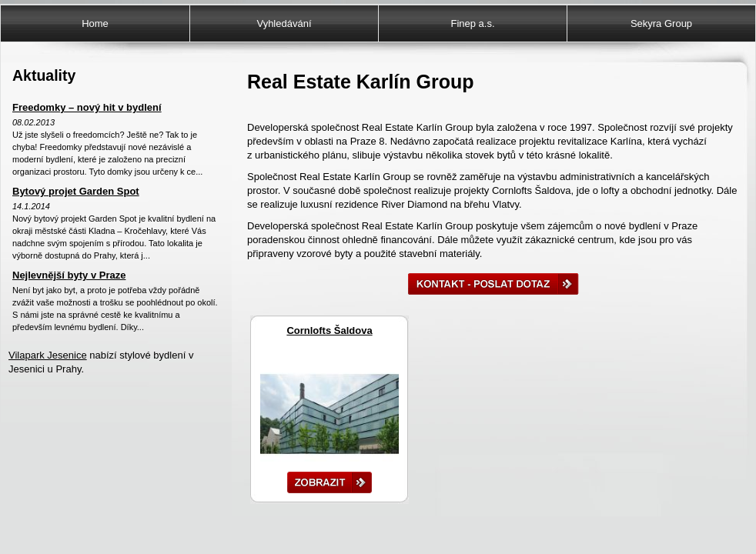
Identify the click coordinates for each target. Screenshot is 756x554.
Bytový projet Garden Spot (76, 191)
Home (95, 23)
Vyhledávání (284, 23)
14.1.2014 (31, 206)
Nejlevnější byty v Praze (69, 275)
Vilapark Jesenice (48, 355)
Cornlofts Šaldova (329, 330)
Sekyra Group (661, 23)
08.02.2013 (33, 122)
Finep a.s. (472, 23)
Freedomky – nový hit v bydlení (87, 107)
